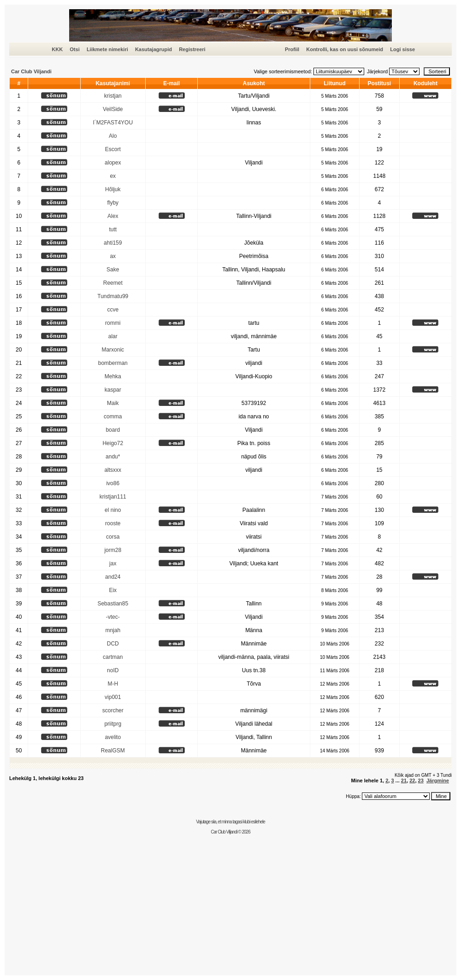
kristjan (113, 96)
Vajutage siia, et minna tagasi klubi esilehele (230, 822)
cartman (113, 657)
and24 (113, 577)
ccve (113, 310)
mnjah (113, 630)
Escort (113, 149)
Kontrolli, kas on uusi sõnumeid (345, 49)
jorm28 (113, 550)
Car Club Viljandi (31, 71)
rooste (113, 523)
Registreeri (192, 49)
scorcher (113, 710)
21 (404, 780)
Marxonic (113, 350)
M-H (113, 684)
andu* (113, 457)
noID (113, 670)
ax (113, 256)
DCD (113, 644)
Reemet (113, 283)
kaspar (113, 390)
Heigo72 (113, 443)
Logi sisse (402, 49)
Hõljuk (113, 189)
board (113, 430)
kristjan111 (113, 497)
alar (113, 336)
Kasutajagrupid (154, 49)
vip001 (113, 697)
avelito (113, 737)
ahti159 (113, 243)
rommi (113, 323)
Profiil (292, 49)
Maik (113, 403)
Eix (113, 590)
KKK (57, 49)
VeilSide (113, 109)
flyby (113, 203)
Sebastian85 (113, 604)
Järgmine (438, 780)
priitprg (113, 724)
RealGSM (113, 751)
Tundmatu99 (113, 296)
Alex (113, 216)
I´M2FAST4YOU (113, 123)
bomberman (113, 363)
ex (113, 176)
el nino (113, 510)
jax (113, 563)
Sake (113, 270)
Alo (113, 136)
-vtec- (113, 617)
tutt (113, 229)
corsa (113, 537)
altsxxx (113, 470)
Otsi (74, 49)
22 (412, 780)
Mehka (113, 376)
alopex (113, 163)
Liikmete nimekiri (107, 49)
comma (113, 417)
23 (421, 780)
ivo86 (113, 483)
